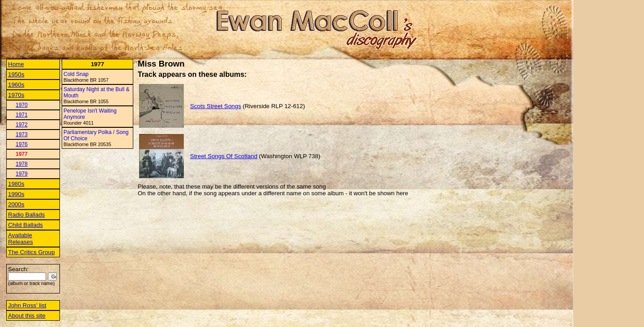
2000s (16, 204)
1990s (16, 194)
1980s (16, 184)
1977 (22, 154)
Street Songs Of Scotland (224, 156)
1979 (22, 174)
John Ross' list (27, 305)
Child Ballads (25, 225)
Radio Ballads (26, 215)
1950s (16, 74)
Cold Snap (76, 74)
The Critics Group (31, 252)
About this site (27, 316)
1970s (16, 95)
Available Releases (21, 239)
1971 (22, 115)
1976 (22, 144)
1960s (16, 85)
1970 (22, 105)
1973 (22, 134)
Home (16, 64)
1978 (22, 164)
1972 (22, 125)
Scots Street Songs (216, 106)
